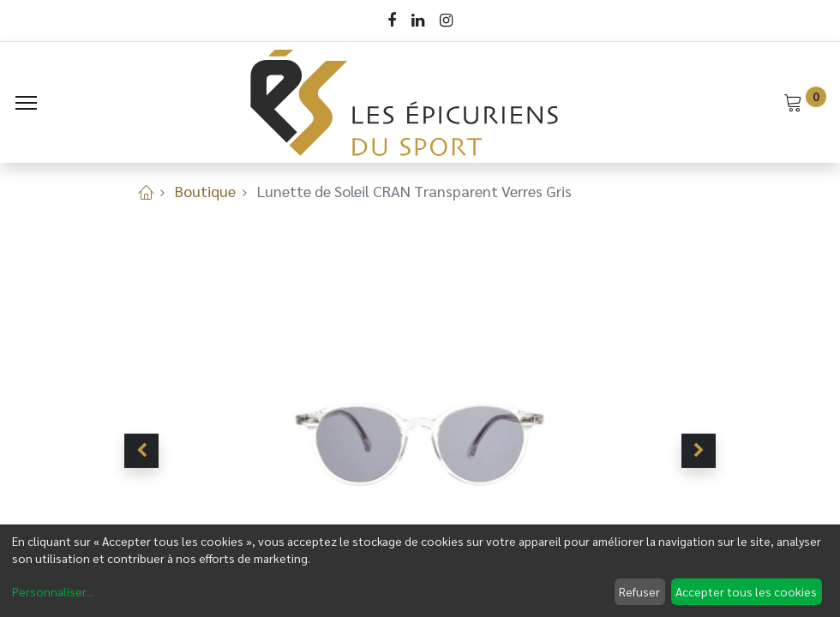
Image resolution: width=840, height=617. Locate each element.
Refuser (639, 591)
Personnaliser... (53, 591)
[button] (141, 451)
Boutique (205, 191)
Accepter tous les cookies (746, 591)
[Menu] (26, 103)
